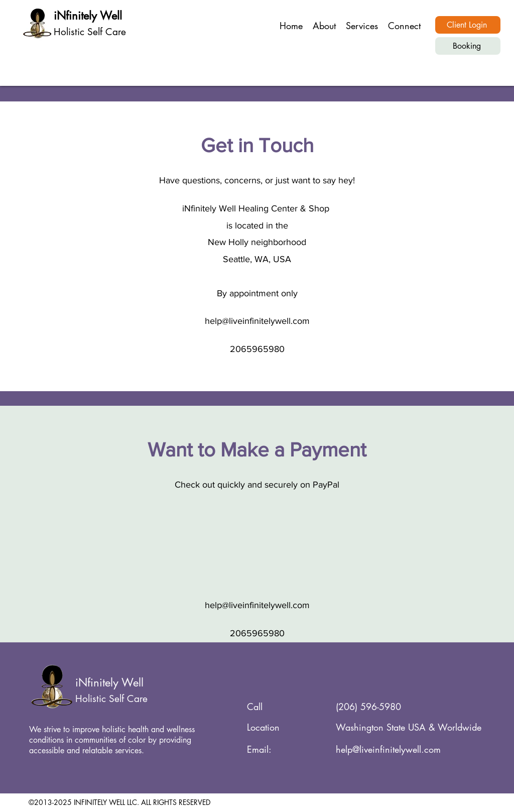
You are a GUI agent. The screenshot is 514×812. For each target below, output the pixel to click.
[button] (362, 25)
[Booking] (468, 46)
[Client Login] (468, 25)
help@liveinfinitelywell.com (257, 321)
